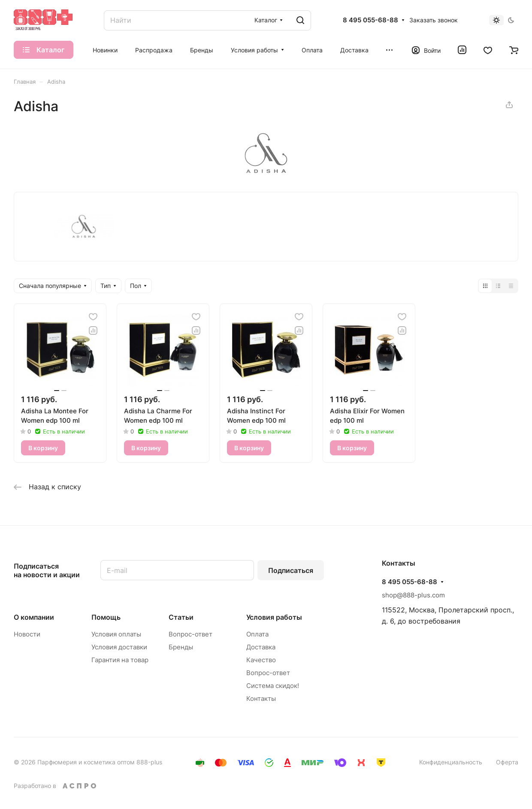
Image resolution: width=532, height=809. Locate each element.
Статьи (181, 617)
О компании (34, 617)
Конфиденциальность (451, 762)
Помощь (106, 617)
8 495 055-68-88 (370, 20)
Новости (27, 634)
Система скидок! (273, 686)
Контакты (261, 698)
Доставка (261, 647)
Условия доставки (119, 647)
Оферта (507, 762)
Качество (261, 660)
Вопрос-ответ (190, 634)
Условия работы (274, 617)
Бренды (181, 647)
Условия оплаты (116, 634)
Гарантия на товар (120, 660)
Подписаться (291, 570)
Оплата (257, 634)
